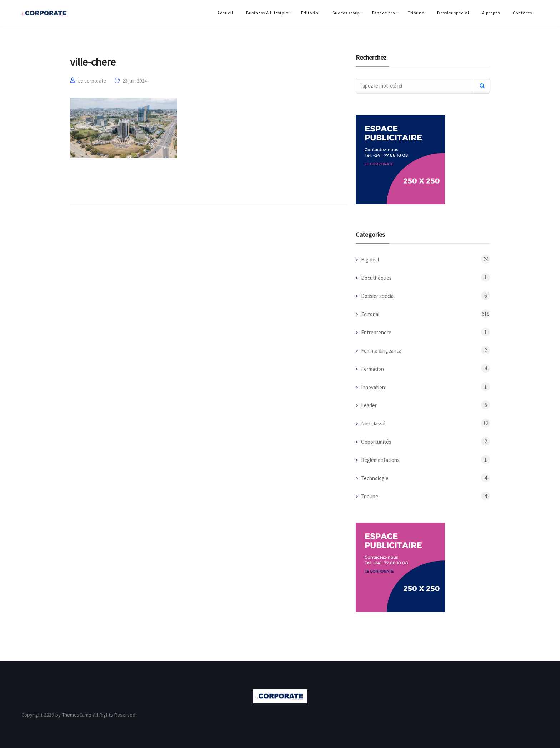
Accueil (225, 13)
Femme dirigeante (381, 351)
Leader (369, 405)
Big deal (370, 260)
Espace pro (384, 13)
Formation (372, 369)
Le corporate (92, 81)
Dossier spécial (453, 13)
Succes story (346, 13)
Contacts (522, 13)
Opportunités (376, 442)
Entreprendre (376, 332)
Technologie (375, 478)
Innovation (373, 387)
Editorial (310, 13)
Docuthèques (376, 278)
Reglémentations (380, 460)
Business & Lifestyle (267, 13)
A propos (491, 13)
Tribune (416, 13)
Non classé (373, 423)
